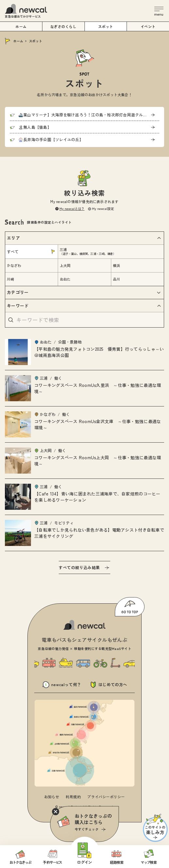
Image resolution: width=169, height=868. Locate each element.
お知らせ (52, 797)
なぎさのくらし (63, 26)
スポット (106, 26)
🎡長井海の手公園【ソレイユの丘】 (51, 139)
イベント (148, 26)
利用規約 (73, 797)
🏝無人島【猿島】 (35, 127)
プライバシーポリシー (106, 797)
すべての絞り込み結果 (79, 567)
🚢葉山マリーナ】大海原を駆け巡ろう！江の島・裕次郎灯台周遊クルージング (89, 115)
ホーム (18, 41)
